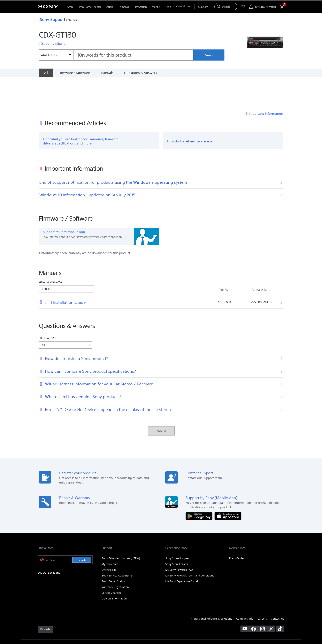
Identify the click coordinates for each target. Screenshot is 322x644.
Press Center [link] (237, 528)
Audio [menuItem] (110, 7)
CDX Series (73, 20)
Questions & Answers (141, 73)
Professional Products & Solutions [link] (211, 588)
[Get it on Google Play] (200, 485)
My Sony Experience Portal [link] (182, 551)
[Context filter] (56, 55)
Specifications (53, 43)
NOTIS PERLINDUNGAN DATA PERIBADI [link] (59, 622)
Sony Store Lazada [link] (177, 533)
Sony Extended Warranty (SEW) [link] (121, 528)
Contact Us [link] (278, 588)
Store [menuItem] (71, 7)
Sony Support (52, 19)
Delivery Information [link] (114, 568)
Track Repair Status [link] (113, 551)
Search (209, 55)
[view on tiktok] (280, 598)
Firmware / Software (74, 73)
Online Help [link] (109, 539)
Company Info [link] (245, 588)
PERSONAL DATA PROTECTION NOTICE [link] (105, 618)
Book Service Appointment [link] (118, 545)
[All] (46, 73)
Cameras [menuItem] (124, 7)
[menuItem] (203, 7)
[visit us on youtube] (245, 598)
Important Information (266, 83)
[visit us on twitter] (271, 598)
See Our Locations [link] (49, 542)
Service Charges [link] (111, 562)
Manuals (107, 73)
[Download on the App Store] (228, 485)
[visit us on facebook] (254, 598)
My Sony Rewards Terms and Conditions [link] (190, 545)
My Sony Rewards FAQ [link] (179, 539)
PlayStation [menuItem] (140, 7)
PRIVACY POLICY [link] (73, 618)
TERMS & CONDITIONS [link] (50, 618)
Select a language (50, 251)
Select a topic (47, 307)
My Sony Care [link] (110, 533)
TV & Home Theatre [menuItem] (90, 7)
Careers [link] (262, 588)
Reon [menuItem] (168, 7)
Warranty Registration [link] (115, 556)
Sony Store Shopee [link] (177, 528)
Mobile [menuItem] (156, 7)
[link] (45, 599)
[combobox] (116, 55)
